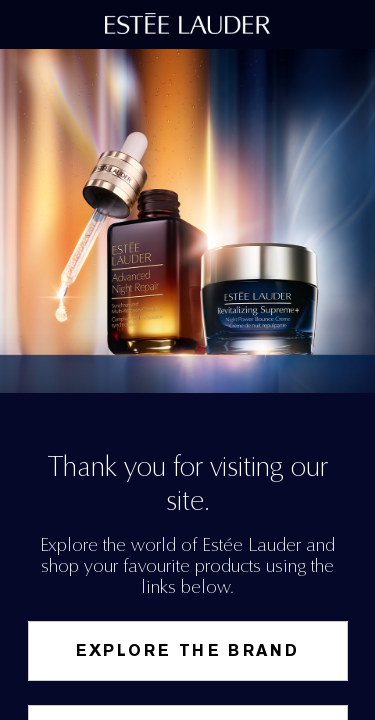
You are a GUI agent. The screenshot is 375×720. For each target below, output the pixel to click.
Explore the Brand (188, 650)
